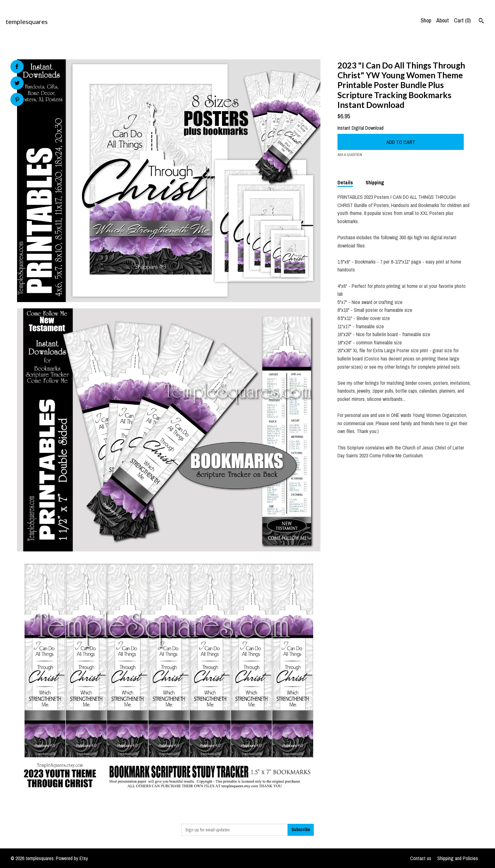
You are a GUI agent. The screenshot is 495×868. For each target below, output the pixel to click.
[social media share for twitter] (17, 84)
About (443, 20)
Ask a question (350, 155)
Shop (426, 20)
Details (345, 182)
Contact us (421, 858)
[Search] (481, 21)
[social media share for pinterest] (17, 100)
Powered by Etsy (72, 858)
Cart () (462, 20)
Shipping (375, 182)
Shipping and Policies (458, 858)
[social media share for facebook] (17, 67)
